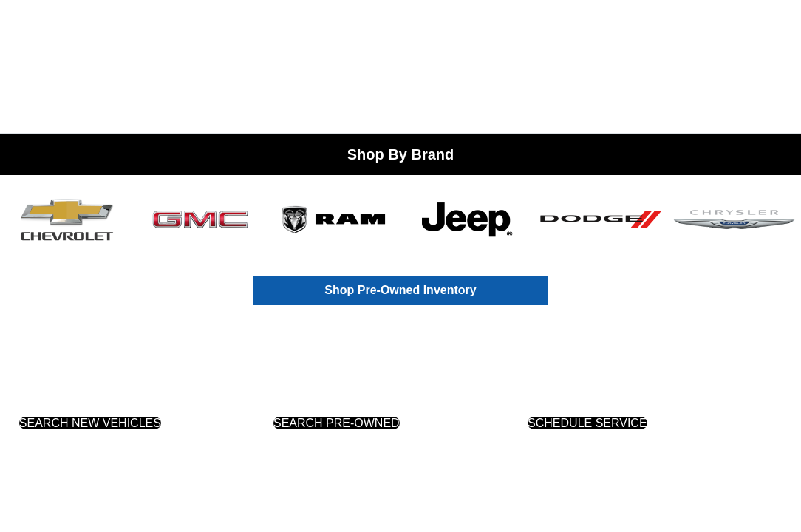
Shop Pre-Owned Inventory (400, 290)
